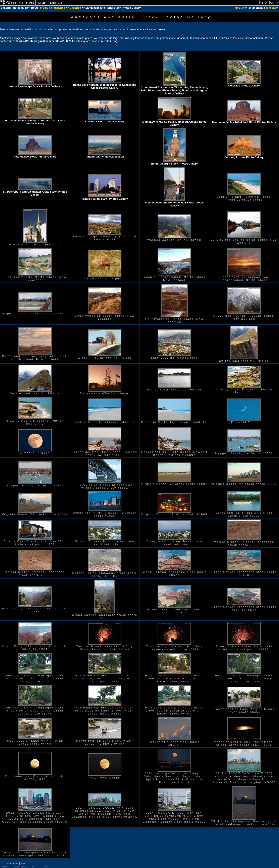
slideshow (272, 8)
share (24, 863)
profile (44, 8)
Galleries (75, 8)
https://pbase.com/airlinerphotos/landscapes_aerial (83, 29)
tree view (241, 8)
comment (13, 863)
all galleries (58, 8)
